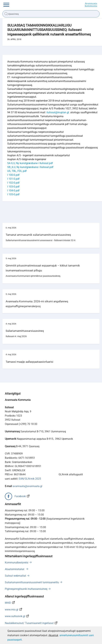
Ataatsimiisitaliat (15, 569)
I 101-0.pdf (13, 179)
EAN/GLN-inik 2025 (30, 479)
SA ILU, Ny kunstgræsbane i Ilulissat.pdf (30, 163)
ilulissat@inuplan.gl (58, 112)
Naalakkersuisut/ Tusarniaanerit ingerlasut (29, 623)
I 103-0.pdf (13, 187)
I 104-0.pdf (13, 191)
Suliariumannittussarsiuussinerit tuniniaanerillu (32, 582)
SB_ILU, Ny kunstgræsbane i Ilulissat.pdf (30, 167)
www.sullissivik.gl (15, 616)
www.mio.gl (12, 610)
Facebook (20, 496)
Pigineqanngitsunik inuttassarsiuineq (26, 589)
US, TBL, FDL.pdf (17, 171)
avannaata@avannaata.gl (27, 486)
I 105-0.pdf (13, 194)
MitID (8, 603)
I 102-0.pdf (13, 183)
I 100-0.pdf (13, 175)
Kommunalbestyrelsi (17, 563)
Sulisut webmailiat (15, 576)
